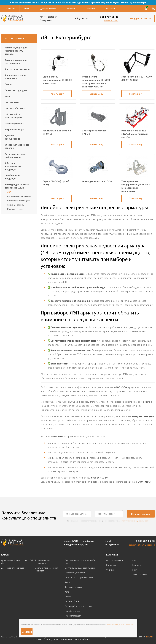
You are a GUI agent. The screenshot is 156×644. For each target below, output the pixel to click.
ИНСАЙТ (150, 637)
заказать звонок (111, 20)
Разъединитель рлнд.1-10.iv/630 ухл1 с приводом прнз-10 (135, 134)
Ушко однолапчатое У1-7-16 (97, 181)
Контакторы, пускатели (17, 69)
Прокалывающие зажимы (19, 196)
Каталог (6, 555)
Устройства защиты (15, 130)
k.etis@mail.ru (112, 545)
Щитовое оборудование (12, 137)
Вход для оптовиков (140, 18)
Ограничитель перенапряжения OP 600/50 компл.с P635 (57, 80)
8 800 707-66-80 (109, 17)
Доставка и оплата (48, 9)
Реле (7, 96)
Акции (27, 9)
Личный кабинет (140, 575)
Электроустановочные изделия (17, 146)
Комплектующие (15, 209)
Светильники (12, 102)
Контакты (71, 9)
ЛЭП (9, 192)
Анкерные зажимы (16, 205)
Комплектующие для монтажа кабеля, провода (16, 51)
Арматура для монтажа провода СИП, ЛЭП (17, 186)
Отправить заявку (141, 514)
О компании (91, 9)
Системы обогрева (15, 108)
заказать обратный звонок (142, 545)
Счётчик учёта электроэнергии (13, 116)
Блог (135, 570)
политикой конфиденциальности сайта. (120, 625)
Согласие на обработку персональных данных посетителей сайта (61, 639)
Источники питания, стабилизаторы (15, 155)
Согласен (27, 632)
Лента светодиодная (16, 90)
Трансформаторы (14, 124)
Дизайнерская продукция (12, 177)
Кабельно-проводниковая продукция (13, 166)
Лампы (8, 84)
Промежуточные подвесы (19, 201)
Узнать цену (57, 94)
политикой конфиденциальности (135, 521)
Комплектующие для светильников (16, 61)
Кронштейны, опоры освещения (15, 77)
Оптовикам (111, 9)
